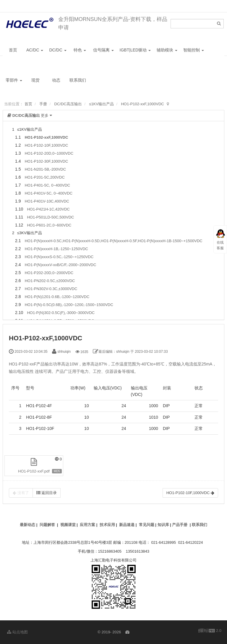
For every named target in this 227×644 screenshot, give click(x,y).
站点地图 (17, 632)
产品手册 (180, 525)
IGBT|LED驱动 (135, 50)
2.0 (210, 631)
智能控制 (194, 50)
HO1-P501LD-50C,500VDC (50, 217)
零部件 (14, 80)
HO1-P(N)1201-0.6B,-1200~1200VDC (57, 297)
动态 (56, 80)
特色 (80, 50)
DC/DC (58, 50)
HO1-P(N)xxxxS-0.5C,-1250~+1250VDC (59, 257)
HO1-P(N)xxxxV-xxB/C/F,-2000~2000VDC (61, 265)
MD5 (57, 471)
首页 (13, 50)
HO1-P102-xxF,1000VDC (142, 104)
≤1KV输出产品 (101, 104)
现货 (35, 80)
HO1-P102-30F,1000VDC (47, 161)
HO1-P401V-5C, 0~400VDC (49, 193)
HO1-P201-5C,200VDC (45, 177)
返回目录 (47, 493)
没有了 (21, 493)
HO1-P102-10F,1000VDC (47, 145)
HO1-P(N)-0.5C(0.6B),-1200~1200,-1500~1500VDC (69, 305)
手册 (43, 104)
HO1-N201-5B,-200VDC (45, 169)
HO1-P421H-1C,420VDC (48, 209)
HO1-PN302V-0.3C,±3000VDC (51, 289)
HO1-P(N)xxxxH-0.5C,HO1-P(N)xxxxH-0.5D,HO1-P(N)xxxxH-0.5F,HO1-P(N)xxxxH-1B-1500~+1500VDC (114, 241)
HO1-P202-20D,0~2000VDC (49, 273)
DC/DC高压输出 (68, 104)
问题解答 (47, 525)
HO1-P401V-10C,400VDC (47, 201)
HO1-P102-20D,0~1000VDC (49, 153)
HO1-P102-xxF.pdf (34, 471)
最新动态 (27, 525)
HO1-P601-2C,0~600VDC (49, 225)
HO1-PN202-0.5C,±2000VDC (50, 281)
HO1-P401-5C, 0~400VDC (48, 185)
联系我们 (78, 80)
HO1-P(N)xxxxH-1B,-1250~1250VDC (56, 249)
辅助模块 (167, 50)
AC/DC (35, 50)
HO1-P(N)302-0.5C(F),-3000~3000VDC (61, 313)
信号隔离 (103, 50)
